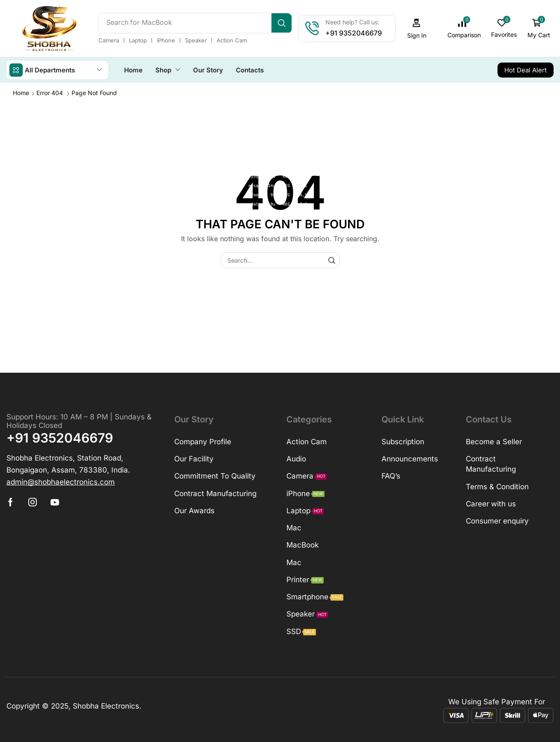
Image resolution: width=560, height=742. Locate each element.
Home (21, 92)
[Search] (281, 23)
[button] (417, 28)
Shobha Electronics (106, 706)
